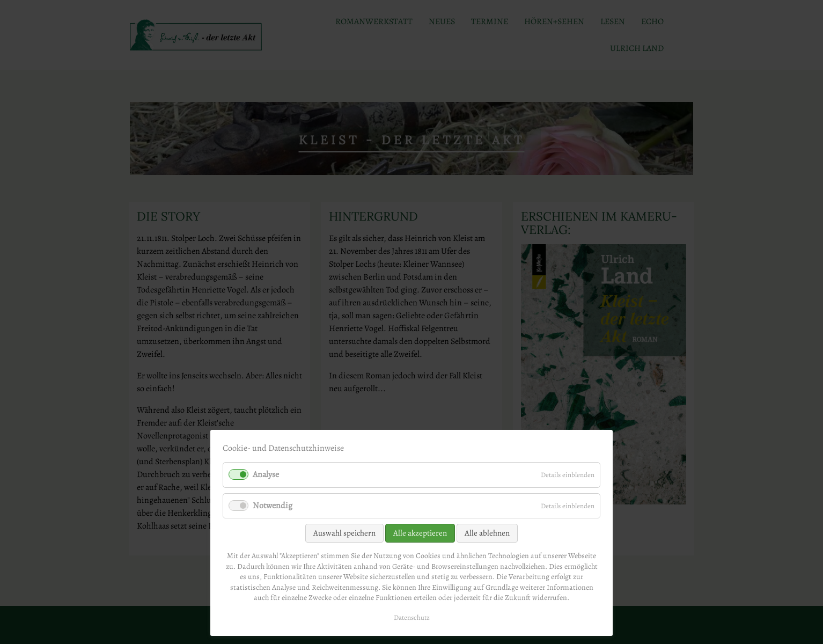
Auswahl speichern (344, 533)
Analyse (266, 474)
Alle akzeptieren (420, 533)
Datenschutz (412, 617)
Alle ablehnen (487, 533)
